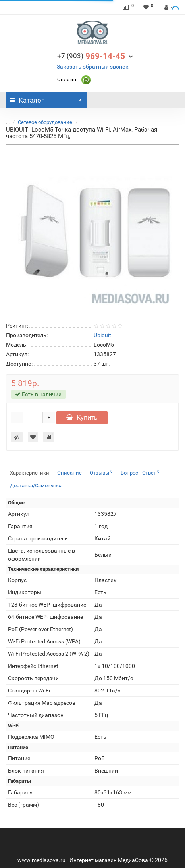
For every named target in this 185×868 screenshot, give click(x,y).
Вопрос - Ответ (140, 472)
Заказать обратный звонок (93, 67)
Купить (82, 417)
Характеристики (30, 473)
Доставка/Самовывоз (36, 486)
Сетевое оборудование (45, 122)
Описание (69, 473)
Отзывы (101, 472)
